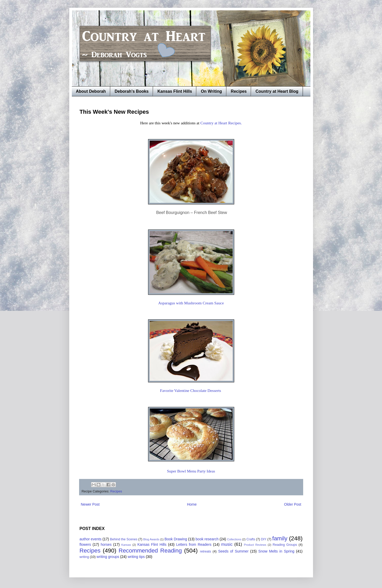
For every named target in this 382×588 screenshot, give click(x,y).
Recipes (239, 91)
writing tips (136, 557)
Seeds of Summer (233, 551)
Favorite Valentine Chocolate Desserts (191, 390)
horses (106, 544)
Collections (234, 539)
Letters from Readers (194, 544)
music (227, 544)
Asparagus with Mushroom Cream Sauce (191, 303)
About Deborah (91, 91)
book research (207, 539)
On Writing (211, 91)
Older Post (293, 504)
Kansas (126, 545)
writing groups (108, 557)
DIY (264, 539)
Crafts (251, 539)
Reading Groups (285, 545)
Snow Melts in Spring (276, 551)
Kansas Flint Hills (175, 91)
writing (84, 557)
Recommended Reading (150, 551)
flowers (85, 544)
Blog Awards (151, 539)
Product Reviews (255, 545)
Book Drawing (176, 539)
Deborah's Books (132, 91)
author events (91, 539)
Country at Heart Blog (277, 91)
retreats (206, 551)
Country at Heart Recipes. (221, 123)
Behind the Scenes (124, 539)
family (280, 538)
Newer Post (90, 504)
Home (192, 504)
